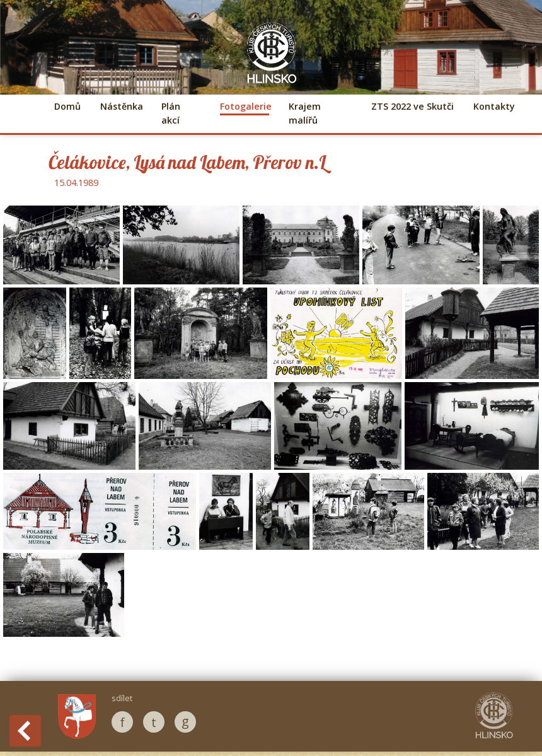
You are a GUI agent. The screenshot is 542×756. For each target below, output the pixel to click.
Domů (67, 106)
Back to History (25, 731)
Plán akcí (171, 113)
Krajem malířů (305, 113)
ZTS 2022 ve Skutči (412, 106)
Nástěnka (121, 106)
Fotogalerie (245, 106)
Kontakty (494, 106)
